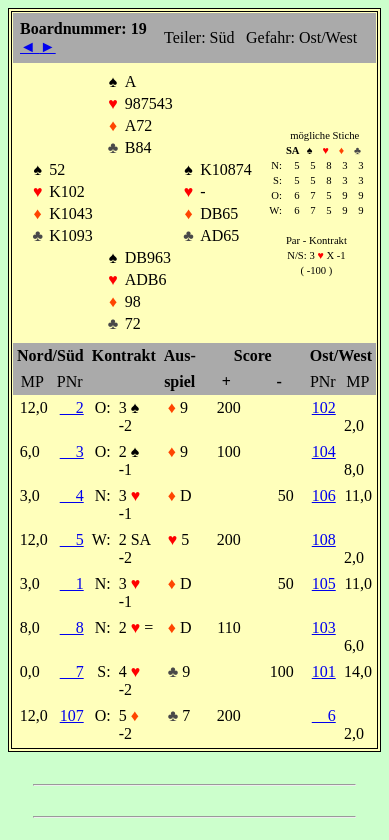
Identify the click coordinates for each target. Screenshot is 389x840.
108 (324, 539)
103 (324, 627)
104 (324, 451)
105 (324, 583)
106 (324, 495)
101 (324, 671)
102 (324, 407)
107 (72, 715)
